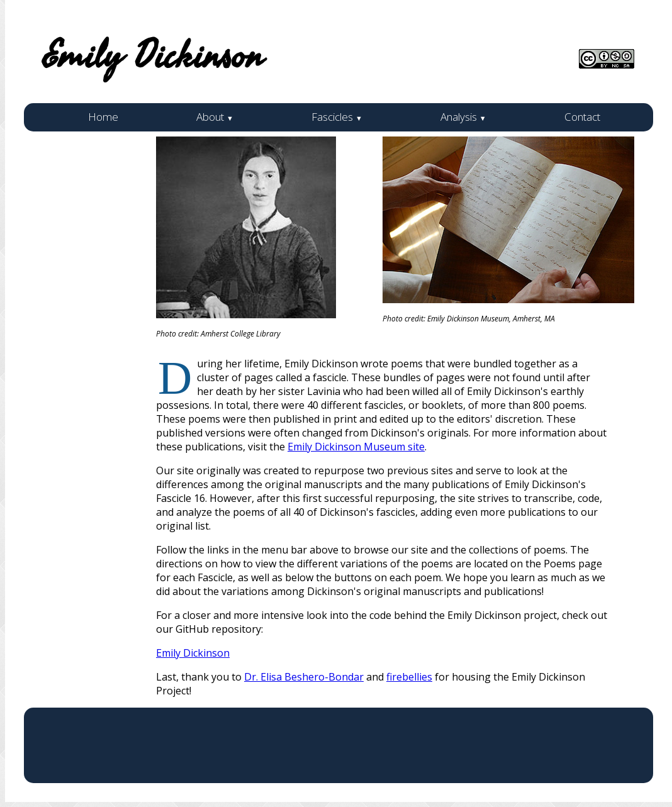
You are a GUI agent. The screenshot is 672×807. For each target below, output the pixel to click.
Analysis (463, 117)
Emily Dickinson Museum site (356, 447)
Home (103, 117)
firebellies (409, 677)
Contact (582, 117)
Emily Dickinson (193, 653)
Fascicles (337, 117)
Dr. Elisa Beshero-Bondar (304, 677)
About (215, 117)
